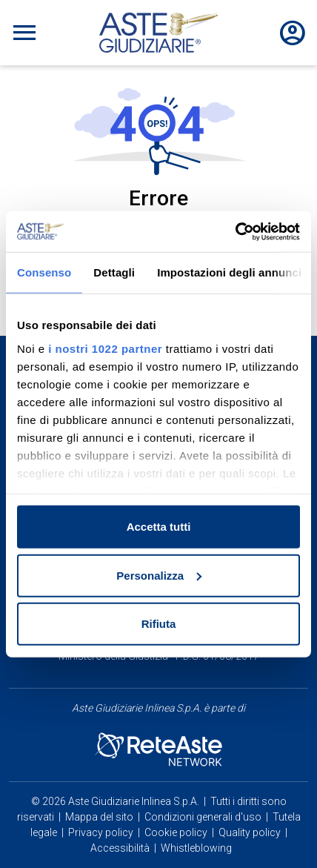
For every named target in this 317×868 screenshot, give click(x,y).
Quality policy (250, 832)
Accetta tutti (159, 527)
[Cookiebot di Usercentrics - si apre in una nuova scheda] (235, 231)
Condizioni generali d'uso (203, 817)
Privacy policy (101, 832)
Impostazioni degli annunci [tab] (229, 272)
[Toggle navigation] (24, 33)
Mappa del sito (99, 817)
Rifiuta (159, 624)
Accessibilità (120, 848)
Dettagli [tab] (114, 272)
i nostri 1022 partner (105, 348)
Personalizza (159, 575)
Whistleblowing (196, 848)
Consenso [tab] (44, 272)
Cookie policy (176, 832)
